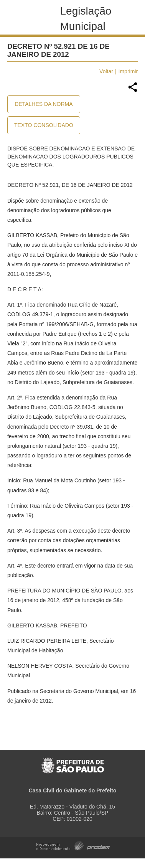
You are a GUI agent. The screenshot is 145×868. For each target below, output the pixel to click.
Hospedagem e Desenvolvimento (73, 845)
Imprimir (128, 71)
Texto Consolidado (44, 125)
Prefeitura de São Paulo (73, 762)
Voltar (106, 71)
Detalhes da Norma (44, 104)
